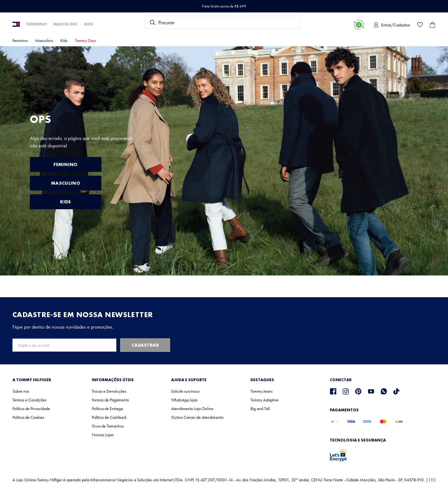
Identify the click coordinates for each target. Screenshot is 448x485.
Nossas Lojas (103, 435)
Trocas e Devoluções (109, 391)
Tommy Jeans (261, 391)
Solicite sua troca (185, 391)
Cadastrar (145, 345)
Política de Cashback (109, 417)
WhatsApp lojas (184, 400)
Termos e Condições (29, 400)
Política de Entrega (107, 409)
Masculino (65, 24)
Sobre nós (21, 391)
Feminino (37, 24)
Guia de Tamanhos (108, 426)
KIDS (65, 202)
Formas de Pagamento (110, 400)
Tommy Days (86, 40)
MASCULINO (66, 183)
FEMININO (65, 164)
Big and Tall (260, 409)
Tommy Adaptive (264, 400)
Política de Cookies (28, 417)
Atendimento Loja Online (192, 409)
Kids (89, 24)
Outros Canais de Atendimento (197, 417)
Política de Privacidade (31, 409)
